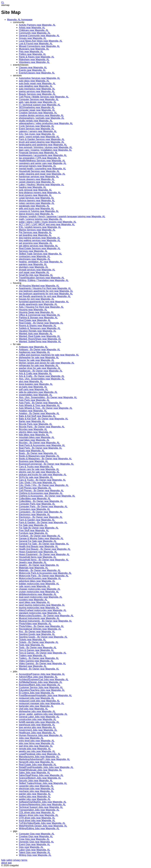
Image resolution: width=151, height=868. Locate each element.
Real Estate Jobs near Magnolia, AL (38, 765)
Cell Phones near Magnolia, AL (35, 488)
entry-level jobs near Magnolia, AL (37, 741)
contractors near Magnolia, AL (35, 256)
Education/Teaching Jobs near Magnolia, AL (42, 690)
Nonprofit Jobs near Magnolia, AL (36, 762)
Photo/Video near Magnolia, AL (35, 624)
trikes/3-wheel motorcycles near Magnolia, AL (43, 610)
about (4, 863)
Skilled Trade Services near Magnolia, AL (40, 254)
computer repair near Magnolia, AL (37, 110)
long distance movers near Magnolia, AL (40, 193)
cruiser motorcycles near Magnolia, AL (39, 592)
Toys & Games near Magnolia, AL (36, 650)
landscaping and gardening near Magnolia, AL (43, 145)
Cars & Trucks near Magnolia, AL (36, 467)
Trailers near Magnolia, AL (33, 656)
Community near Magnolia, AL (35, 33)
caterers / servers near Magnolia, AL (38, 131)
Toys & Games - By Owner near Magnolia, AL (43, 653)
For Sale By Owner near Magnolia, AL (39, 528)
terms (24, 860)
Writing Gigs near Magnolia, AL (35, 855)
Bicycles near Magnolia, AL (33, 429)
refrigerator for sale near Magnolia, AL (39, 365)
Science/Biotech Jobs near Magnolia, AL (40, 778)
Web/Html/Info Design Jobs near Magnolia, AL (43, 826)
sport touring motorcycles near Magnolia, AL (42, 605)
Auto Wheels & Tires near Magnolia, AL (39, 405)
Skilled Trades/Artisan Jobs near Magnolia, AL (43, 783)
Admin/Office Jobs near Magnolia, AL (38, 677)
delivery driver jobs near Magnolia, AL (39, 815)
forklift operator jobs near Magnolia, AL (39, 722)
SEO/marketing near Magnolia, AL (37, 107)
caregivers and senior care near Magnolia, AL (43, 163)
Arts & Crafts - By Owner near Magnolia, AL (42, 376)
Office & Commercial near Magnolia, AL (40, 315)
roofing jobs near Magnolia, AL (35, 797)
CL (3, 2)
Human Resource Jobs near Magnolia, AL (41, 735)
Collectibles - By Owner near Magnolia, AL (41, 501)
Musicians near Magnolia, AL (34, 49)
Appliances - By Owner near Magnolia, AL (41, 371)
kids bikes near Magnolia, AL (34, 435)
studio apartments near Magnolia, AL (38, 304)
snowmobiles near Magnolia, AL (36, 395)
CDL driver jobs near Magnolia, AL (37, 812)
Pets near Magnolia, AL (31, 52)
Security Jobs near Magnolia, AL (36, 781)
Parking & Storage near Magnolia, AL (38, 318)
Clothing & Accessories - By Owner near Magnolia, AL (47, 496)
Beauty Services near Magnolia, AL (37, 94)
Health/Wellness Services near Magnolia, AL (42, 161)
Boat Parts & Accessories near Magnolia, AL (42, 445)
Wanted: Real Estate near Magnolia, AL (40, 336)
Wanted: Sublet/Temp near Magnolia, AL (40, 342)
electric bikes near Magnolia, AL (36, 432)
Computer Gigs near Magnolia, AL (37, 834)
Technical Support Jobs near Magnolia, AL (41, 807)
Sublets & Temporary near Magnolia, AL (40, 328)
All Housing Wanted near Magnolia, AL (39, 286)
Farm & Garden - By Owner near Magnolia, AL (43, 522)
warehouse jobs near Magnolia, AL (37, 725)
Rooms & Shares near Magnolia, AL (38, 326)
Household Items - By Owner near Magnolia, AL (44, 560)
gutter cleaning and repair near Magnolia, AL (42, 174)
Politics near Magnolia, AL (32, 54)
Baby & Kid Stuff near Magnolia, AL (37, 416)
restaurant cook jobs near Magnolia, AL (39, 701)
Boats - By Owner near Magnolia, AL (38, 453)
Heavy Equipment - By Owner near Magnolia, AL (44, 554)
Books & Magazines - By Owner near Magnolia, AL (45, 459)
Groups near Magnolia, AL (33, 38)
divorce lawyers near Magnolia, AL (37, 201)
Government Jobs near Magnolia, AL (38, 730)
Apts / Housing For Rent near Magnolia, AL (41, 307)
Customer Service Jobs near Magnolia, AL (41, 687)
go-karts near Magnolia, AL (33, 387)
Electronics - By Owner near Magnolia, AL (41, 517)
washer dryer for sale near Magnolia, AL (40, 368)
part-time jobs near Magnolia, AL (36, 746)
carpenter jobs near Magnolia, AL (36, 786)
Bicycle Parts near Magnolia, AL (36, 424)
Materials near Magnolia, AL (33, 568)
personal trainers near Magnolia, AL (38, 166)
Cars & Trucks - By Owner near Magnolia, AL (42, 480)
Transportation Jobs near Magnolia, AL (39, 810)
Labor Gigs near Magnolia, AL (35, 850)
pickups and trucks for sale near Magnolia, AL (43, 475)
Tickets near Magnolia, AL (32, 640)
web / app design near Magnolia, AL (38, 102)
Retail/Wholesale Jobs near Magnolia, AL (40, 770)
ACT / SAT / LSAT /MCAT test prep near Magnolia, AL (47, 224)
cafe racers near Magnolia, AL (35, 586)
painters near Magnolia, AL (33, 264)
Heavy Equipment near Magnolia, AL (38, 552)
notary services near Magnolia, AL (37, 203)
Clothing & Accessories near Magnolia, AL (41, 493)
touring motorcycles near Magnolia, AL (39, 608)
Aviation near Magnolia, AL (33, 411)
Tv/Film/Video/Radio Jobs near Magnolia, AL (42, 823)
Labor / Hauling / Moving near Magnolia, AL (42, 185)
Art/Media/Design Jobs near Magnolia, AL (41, 682)
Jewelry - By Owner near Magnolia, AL (39, 565)
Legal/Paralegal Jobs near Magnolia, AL (40, 754)
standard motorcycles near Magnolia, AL (40, 613)
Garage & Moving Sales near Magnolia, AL (41, 538)
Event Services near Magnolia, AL (37, 129)
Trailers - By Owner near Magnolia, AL (39, 658)
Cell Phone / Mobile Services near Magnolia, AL (44, 97)
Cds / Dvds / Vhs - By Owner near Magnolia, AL (44, 485)
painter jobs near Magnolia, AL (35, 794)
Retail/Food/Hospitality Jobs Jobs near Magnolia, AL (46, 767)
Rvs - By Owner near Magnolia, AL (37, 632)
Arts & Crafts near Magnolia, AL (35, 373)
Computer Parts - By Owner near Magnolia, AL (43, 507)
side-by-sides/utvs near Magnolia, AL (38, 392)
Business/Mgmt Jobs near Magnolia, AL (40, 685)
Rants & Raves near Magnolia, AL (37, 57)
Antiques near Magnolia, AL (33, 347)
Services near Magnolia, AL (33, 251)
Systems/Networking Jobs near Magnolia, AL (42, 805)
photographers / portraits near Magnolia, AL (42, 118)
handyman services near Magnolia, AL (39, 177)
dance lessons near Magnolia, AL (36, 214)
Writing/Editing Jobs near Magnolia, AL (39, 828)
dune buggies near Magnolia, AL (36, 384)
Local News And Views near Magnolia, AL (41, 41)
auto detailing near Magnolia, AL (36, 86)
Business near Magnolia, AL (33, 461)
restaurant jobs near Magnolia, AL (36, 698)
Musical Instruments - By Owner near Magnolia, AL (45, 621)
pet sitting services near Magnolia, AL (38, 246)
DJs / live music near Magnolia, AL (37, 134)
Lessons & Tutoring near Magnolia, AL (39, 211)
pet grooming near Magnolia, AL (36, 243)
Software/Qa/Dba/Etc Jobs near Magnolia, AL (43, 802)
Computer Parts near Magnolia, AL (37, 504)
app (10, 863)
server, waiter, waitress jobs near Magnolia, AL (43, 714)
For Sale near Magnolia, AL (33, 525)
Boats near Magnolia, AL (32, 451)
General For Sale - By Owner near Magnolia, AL (44, 544)
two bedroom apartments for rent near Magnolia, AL (46, 294)
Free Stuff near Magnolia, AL (34, 530)
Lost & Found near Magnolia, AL (36, 44)
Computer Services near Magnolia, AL (39, 99)
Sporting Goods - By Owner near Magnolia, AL (43, 637)
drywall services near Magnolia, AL (37, 270)
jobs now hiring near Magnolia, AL (37, 743)
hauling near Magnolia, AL (33, 187)
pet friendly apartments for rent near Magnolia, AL (45, 296)
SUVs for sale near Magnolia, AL (36, 477)
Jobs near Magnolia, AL (31, 738)
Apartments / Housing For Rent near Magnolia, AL (45, 288)
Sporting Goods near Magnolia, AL (37, 634)
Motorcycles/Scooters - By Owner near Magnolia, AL (46, 616)
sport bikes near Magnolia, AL (34, 602)
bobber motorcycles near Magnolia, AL (39, 584)
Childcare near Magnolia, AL (34, 30)
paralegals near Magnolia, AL (34, 206)
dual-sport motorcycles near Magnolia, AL (41, 597)
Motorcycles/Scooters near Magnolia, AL (40, 578)
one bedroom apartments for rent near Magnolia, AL (46, 291)
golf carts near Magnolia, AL (33, 389)
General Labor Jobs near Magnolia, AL (39, 717)
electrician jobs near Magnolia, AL (36, 789)
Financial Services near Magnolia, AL (38, 153)
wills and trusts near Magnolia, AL (36, 209)
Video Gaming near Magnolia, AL (36, 661)
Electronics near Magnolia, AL (35, 514)
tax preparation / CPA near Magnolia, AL (40, 158)
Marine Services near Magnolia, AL (37, 230)
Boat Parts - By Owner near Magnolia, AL (40, 448)
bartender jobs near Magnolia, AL (36, 706)
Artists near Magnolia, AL (32, 28)
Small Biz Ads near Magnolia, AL (36, 275)
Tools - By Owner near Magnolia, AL (38, 648)
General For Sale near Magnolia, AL (38, 541)
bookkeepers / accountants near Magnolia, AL (43, 155)
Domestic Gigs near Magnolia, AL (36, 842)
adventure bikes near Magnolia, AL (37, 581)
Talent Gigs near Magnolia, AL (35, 852)
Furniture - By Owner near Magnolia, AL (40, 536)
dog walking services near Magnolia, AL (40, 240)
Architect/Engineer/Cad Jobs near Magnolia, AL (44, 679)
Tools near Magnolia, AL (31, 645)
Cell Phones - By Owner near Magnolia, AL (41, 491)
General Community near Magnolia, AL (39, 36)
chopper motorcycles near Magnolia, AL (40, 589)
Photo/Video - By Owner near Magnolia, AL (41, 626)
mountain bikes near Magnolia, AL (37, 437)
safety (10, 860)
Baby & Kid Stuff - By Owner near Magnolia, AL (44, 419)
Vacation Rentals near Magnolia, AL (38, 331)
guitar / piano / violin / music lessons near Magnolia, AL (48, 222)
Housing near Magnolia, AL (33, 310)
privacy (17, 860)
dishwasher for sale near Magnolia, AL (39, 358)
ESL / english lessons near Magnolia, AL (40, 227)
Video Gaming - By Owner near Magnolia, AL (42, 663)
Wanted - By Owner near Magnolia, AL (39, 669)
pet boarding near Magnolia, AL (35, 235)
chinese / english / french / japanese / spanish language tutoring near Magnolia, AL (62, 216)
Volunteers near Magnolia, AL (34, 62)
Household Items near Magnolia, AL (38, 557)
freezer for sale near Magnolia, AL (37, 360)
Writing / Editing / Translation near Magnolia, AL (44, 280)
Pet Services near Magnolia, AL (35, 232)
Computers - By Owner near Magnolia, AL (41, 512)
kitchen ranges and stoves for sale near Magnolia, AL (47, 363)
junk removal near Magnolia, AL (35, 190)
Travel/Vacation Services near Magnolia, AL (42, 278)
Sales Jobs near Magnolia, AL (35, 773)
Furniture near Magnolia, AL (33, 533)
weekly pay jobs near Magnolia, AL (37, 751)
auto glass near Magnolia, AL (34, 81)
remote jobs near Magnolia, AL (35, 749)
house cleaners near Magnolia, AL (37, 179)
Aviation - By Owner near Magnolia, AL (39, 413)
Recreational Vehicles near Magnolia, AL (40, 629)
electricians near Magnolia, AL (35, 259)
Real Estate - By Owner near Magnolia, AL (41, 323)
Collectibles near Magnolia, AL (35, 499)
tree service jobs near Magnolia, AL (37, 727)
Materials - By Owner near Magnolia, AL (40, 570)
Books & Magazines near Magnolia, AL (39, 456)
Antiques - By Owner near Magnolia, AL (40, 350)
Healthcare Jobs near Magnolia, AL (37, 733)
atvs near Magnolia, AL (31, 381)
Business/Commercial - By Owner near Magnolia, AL (46, 464)
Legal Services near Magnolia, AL (36, 198)
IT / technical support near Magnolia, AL (40, 105)
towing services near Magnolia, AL (37, 91)
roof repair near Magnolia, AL (34, 272)
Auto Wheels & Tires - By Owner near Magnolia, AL (46, 408)
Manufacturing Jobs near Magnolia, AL (39, 757)
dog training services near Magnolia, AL (40, 238)
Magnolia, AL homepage (20, 20)
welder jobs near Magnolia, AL (35, 799)
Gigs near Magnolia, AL (31, 847)
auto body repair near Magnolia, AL (37, 83)
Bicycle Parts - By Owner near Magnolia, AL (42, 427)
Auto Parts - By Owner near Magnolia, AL (40, 403)
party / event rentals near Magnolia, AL (39, 137)
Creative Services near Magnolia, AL (38, 113)
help (3, 860)
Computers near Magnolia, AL (35, 509)
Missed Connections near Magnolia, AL (39, 46)
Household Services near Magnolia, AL (39, 171)
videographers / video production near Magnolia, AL (46, 123)
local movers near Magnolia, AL (35, 195)
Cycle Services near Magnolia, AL (36, 126)
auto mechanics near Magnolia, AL (37, 89)
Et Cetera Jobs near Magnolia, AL (36, 693)
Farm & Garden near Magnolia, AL (37, 520)
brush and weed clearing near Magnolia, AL (42, 142)
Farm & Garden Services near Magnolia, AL (42, 139)
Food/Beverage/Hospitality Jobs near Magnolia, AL (45, 695)
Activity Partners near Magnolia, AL (37, 25)
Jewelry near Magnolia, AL (33, 562)
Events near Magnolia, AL (32, 70)
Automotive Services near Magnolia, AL (39, 78)
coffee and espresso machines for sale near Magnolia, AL (49, 355)
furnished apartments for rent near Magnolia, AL (44, 302)
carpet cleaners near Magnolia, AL (37, 182)
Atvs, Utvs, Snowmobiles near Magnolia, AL (42, 379)
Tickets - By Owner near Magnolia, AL (39, 642)
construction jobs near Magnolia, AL (38, 719)
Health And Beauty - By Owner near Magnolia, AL (45, 549)
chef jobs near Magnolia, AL (33, 709)
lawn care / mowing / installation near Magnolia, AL (45, 150)
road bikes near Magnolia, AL (34, 440)
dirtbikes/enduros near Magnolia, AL (38, 594)
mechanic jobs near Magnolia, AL (36, 791)
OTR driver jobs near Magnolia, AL (37, 818)
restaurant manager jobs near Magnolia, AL (42, 703)
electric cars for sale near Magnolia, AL (39, 472)
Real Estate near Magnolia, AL (35, 320)
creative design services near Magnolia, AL (41, 115)
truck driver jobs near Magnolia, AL (37, 820)
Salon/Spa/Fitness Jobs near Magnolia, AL (41, 775)
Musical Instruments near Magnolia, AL (39, 618)
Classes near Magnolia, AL (33, 67)
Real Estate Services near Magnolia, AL (40, 248)
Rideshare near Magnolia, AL (34, 59)
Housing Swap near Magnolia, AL (36, 312)
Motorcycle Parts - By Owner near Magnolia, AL (44, 576)
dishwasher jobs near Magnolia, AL (37, 711)
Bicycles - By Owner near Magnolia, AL (39, 443)
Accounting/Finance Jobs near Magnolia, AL (42, 674)
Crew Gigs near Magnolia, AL (34, 839)
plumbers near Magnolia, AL (34, 267)
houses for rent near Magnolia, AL (37, 299)
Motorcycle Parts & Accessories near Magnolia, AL (45, 573)
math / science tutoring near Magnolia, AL (41, 219)
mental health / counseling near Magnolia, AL (42, 169)
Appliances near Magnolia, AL (35, 352)
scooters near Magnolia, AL (33, 600)
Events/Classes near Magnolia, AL (37, 73)
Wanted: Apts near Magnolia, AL (36, 334)
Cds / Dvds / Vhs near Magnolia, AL (38, 483)
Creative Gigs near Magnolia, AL (36, 836)
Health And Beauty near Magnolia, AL (38, 546)
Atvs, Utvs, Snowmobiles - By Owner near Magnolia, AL (48, 397)
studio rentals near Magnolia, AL (36, 121)
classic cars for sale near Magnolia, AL (39, 469)
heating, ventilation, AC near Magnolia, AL (41, 262)
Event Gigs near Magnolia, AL (35, 844)
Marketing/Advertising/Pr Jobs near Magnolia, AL (44, 759)
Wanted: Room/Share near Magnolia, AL (40, 339)
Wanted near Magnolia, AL (33, 666)
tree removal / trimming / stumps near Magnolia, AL (46, 147)
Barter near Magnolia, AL (32, 421)
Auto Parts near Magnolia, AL (34, 400)
